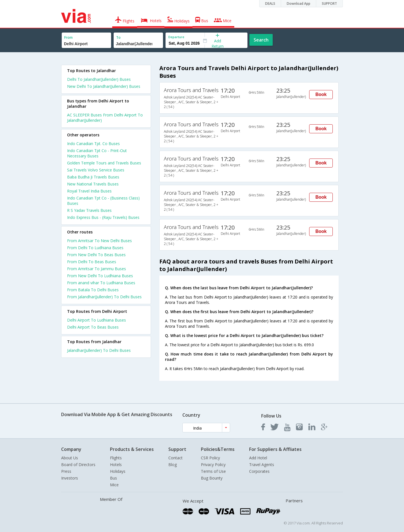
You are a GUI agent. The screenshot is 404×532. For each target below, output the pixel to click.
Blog (173, 465)
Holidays (118, 471)
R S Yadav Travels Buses (89, 210)
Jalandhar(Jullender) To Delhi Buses (99, 350)
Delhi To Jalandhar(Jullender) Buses (99, 79)
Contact (175, 458)
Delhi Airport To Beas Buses (93, 327)
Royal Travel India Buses (89, 191)
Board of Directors (78, 465)
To (118, 37)
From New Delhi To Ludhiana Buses (100, 276)
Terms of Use (213, 471)
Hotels (116, 465)
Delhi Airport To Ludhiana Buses (97, 320)
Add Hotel (258, 458)
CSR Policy (210, 458)
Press (66, 471)
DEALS (270, 4)
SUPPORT (329, 4)
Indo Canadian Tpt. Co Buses (93, 144)
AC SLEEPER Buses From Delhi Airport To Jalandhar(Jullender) (105, 118)
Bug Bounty (212, 478)
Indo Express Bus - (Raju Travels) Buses (103, 217)
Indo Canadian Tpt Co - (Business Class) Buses (103, 201)
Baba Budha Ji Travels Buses (93, 177)
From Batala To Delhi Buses (93, 290)
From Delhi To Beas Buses (92, 262)
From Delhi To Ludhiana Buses (95, 248)
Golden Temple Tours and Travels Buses (104, 163)
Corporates (259, 471)
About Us (70, 458)
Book (321, 94)
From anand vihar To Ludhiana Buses (101, 283)
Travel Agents (262, 465)
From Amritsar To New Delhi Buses (99, 241)
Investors (70, 478)
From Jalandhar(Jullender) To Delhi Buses (104, 297)
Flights (116, 458)
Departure (176, 37)
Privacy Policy (213, 465)
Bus (113, 478)
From (68, 37)
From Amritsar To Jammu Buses (97, 269)
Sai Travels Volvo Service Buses (96, 170)
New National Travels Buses (93, 184)
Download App (299, 4)
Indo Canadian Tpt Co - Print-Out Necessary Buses (97, 153)
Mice (114, 485)
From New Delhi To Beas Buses (96, 255)
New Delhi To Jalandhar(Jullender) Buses (104, 86)
